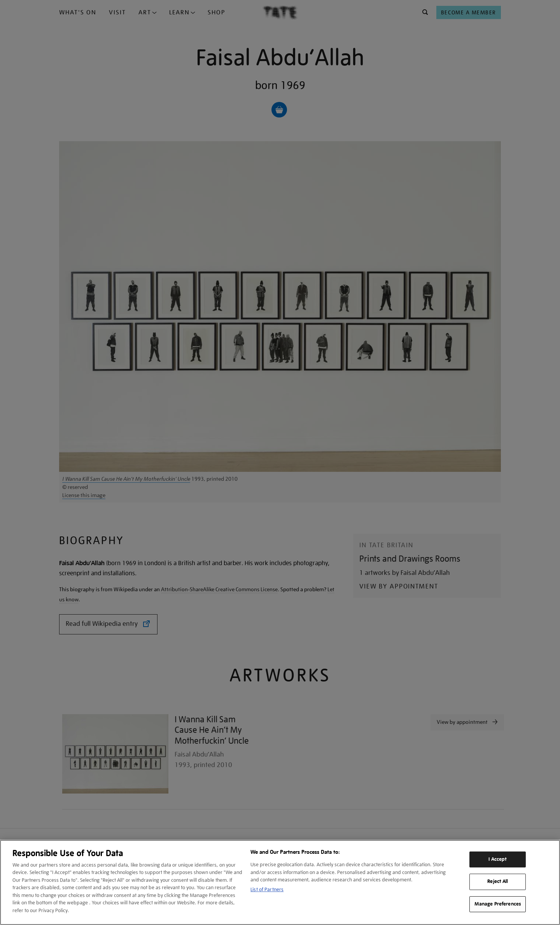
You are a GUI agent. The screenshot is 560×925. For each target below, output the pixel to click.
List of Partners (267, 889)
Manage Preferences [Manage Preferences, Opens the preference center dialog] (498, 904)
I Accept (498, 859)
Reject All (498, 881)
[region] (280, 882)
